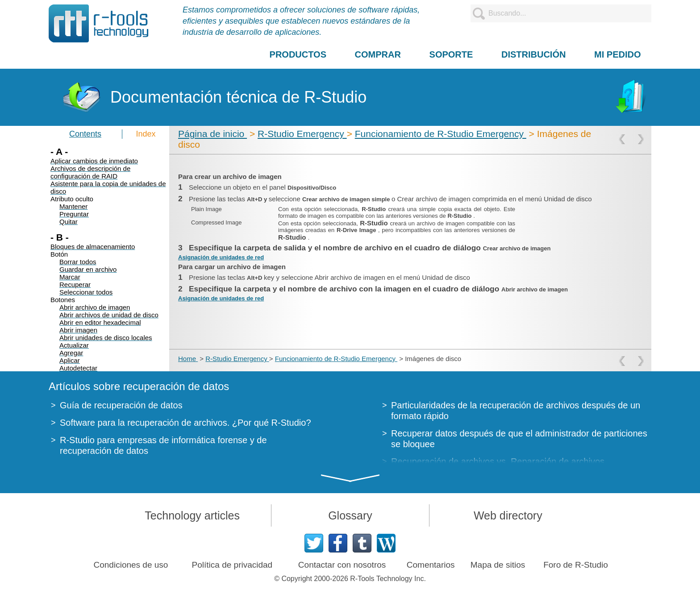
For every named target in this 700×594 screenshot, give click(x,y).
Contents (85, 134)
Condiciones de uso (131, 565)
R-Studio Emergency (302, 134)
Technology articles (192, 515)
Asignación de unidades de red (221, 257)
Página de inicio (212, 134)
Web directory (508, 515)
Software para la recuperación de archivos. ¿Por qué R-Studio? (185, 423)
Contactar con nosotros (342, 565)
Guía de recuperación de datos (121, 405)
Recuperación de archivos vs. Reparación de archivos (498, 461)
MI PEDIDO (617, 54)
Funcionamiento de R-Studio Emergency (441, 134)
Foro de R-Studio (576, 565)
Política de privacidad (232, 565)
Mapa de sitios (498, 565)
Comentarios (431, 565)
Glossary (350, 515)
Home (188, 359)
